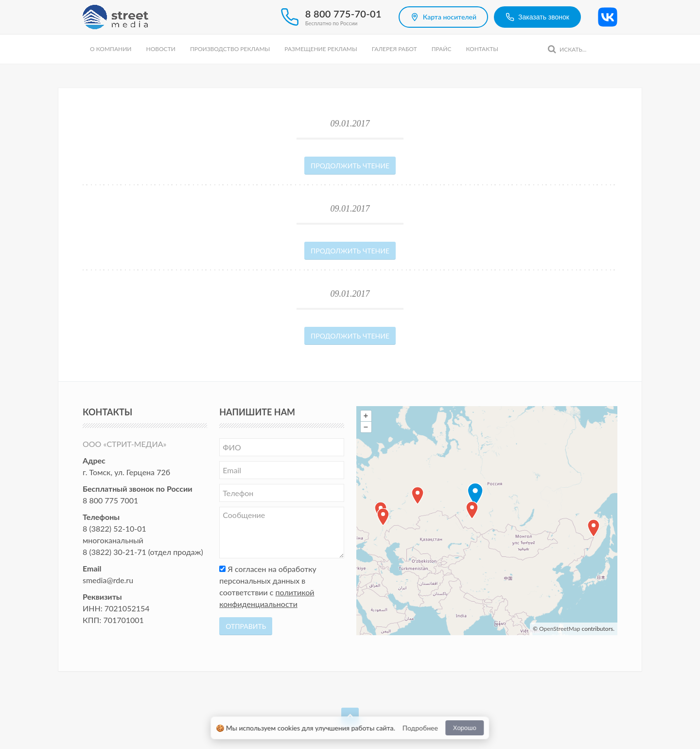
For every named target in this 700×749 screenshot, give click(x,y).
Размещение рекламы (321, 49)
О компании (111, 49)
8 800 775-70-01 (343, 14)
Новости (160, 49)
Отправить (246, 626)
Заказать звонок (537, 17)
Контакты (482, 49)
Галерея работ (394, 49)
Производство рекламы (230, 49)
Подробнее (420, 728)
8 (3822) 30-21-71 (114, 552)
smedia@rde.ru (108, 580)
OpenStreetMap (560, 629)
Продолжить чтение (350, 166)
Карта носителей (443, 17)
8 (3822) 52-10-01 (114, 528)
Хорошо (465, 728)
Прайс (442, 49)
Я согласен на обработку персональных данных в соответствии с (268, 586)
